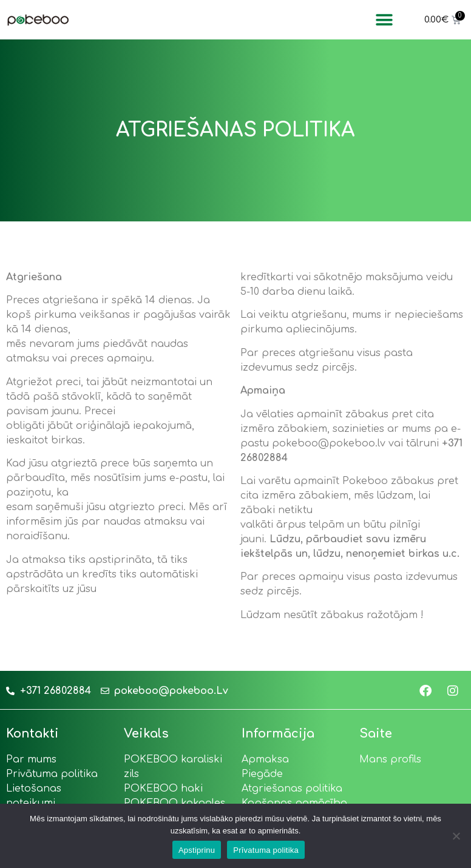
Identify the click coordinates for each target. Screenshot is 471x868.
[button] (384, 20)
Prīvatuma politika (266, 850)
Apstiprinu (197, 850)
